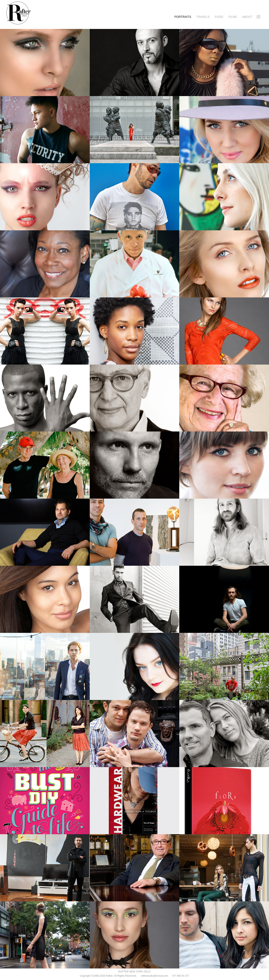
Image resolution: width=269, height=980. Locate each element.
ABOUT (247, 17)
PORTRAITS (183, 17)
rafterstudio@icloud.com (152, 976)
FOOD (219, 17)
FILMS (233, 17)
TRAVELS (203, 17)
